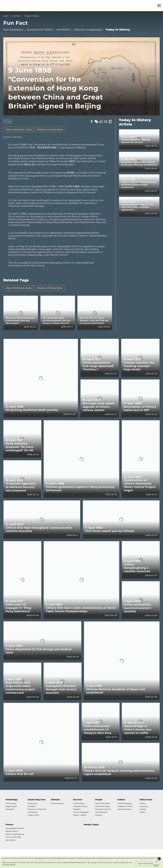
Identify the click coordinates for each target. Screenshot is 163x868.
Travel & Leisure (57, 804)
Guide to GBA (33, 815)
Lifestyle (55, 800)
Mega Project (11, 807)
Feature (10, 825)
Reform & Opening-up (15, 834)
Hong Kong (32, 804)
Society (143, 809)
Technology (12, 800)
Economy (144, 807)
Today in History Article (135, 122)
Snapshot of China (125, 807)
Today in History (32, 16)
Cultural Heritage (125, 804)
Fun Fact (17, 16)
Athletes (99, 815)
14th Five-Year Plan (13, 837)
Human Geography (88, 30)
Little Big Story (101, 812)
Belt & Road (10, 840)
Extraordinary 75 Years (15, 828)
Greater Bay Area (37, 800)
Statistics (64, 30)
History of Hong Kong (50, 129)
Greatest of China (40, 30)
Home (6, 16)
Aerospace (10, 809)
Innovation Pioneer (103, 809)
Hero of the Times (103, 804)
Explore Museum (125, 809)
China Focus (146, 800)
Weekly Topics (91, 825)
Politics (143, 804)
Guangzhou (33, 812)
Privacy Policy (9, 864)
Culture (121, 800)
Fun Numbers (13, 30)
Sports (142, 812)
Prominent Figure (103, 807)
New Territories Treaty (19, 129)
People (99, 800)
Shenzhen (32, 807)
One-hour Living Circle (37, 809)
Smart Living (11, 804)
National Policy (12, 831)
